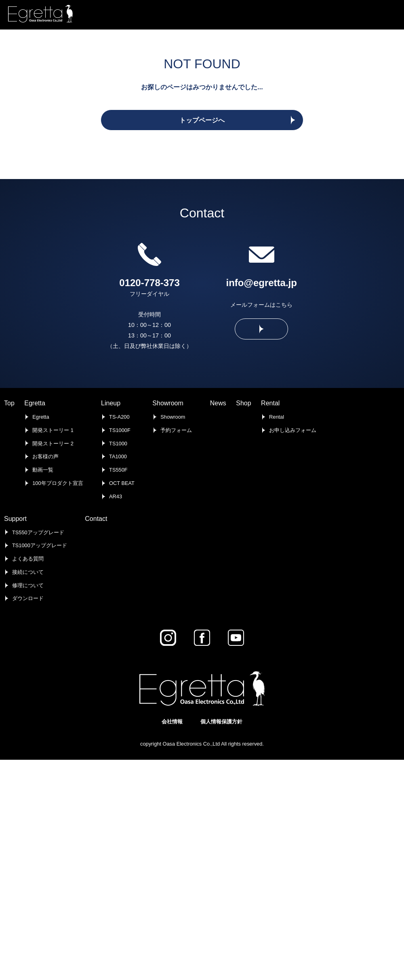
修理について (28, 585)
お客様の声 (45, 456)
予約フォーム (176, 430)
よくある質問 (28, 559)
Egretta (35, 403)
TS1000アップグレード (40, 545)
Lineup (111, 403)
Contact (96, 519)
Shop (243, 403)
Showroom (168, 403)
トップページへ (202, 120)
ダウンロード (28, 598)
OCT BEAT (122, 483)
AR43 (116, 496)
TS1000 (118, 444)
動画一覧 (43, 470)
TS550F (118, 470)
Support (15, 519)
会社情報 (172, 722)
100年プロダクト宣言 (58, 483)
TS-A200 (119, 417)
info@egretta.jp (262, 283)
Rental (270, 403)
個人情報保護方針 (221, 722)
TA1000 (118, 456)
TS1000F (120, 430)
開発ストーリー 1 (53, 430)
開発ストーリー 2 (53, 444)
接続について (28, 572)
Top (9, 403)
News (218, 403)
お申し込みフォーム (293, 430)
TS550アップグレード (38, 532)
